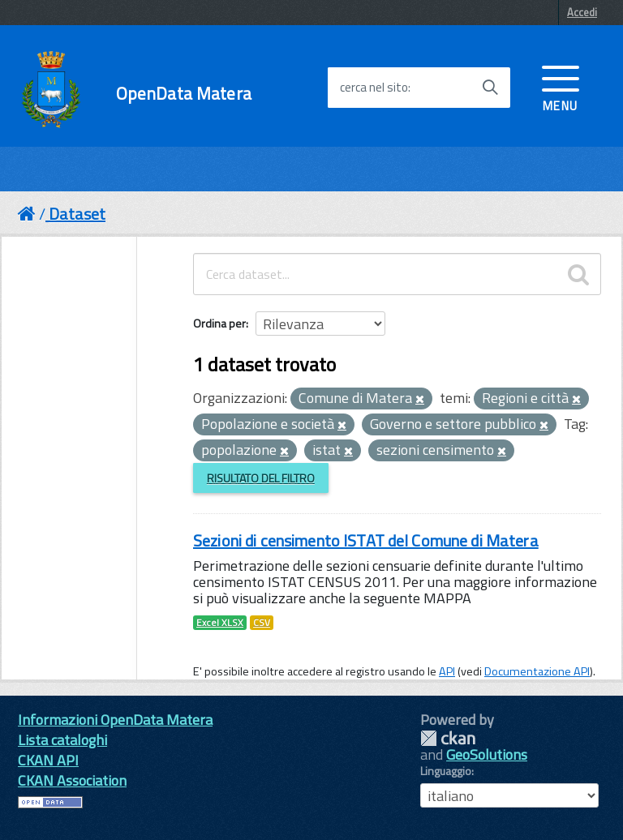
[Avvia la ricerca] (490, 88)
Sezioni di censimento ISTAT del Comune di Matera (366, 540)
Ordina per (219, 323)
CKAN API (48, 760)
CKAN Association (72, 780)
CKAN (448, 738)
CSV (262, 623)
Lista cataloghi (62, 740)
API (447, 671)
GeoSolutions (487, 754)
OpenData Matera (184, 94)
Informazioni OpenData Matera (115, 720)
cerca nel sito (374, 88)
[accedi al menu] (561, 87)
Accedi (582, 12)
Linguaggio (446, 771)
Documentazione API (537, 671)
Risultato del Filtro (261, 478)
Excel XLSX (220, 623)
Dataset (77, 214)
